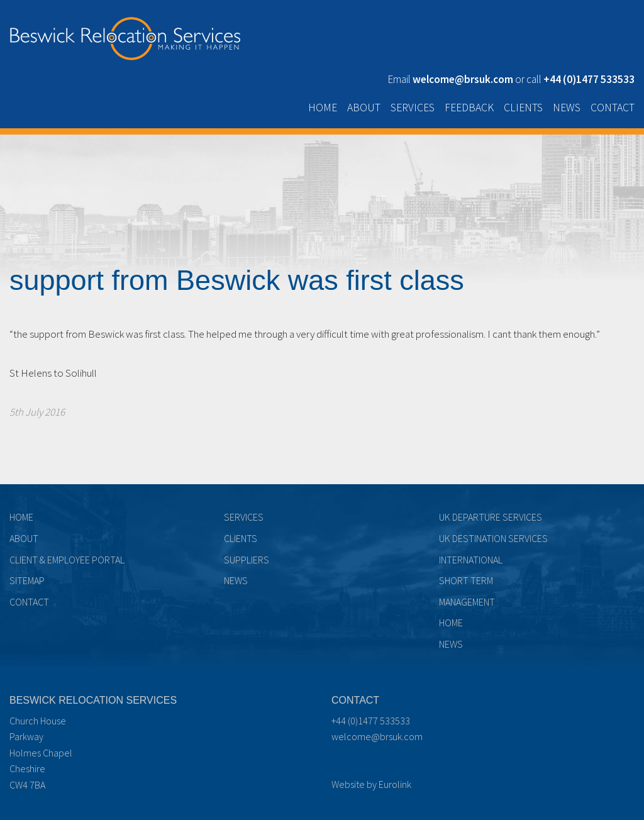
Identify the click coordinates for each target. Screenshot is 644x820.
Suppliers (247, 560)
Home (323, 108)
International (471, 560)
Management (467, 602)
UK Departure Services (491, 517)
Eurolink (395, 784)
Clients (523, 108)
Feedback (469, 108)
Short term (466, 580)
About (364, 108)
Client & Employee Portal (67, 560)
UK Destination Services (493, 538)
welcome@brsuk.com (377, 736)
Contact (613, 108)
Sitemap (27, 580)
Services (413, 108)
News (567, 108)
